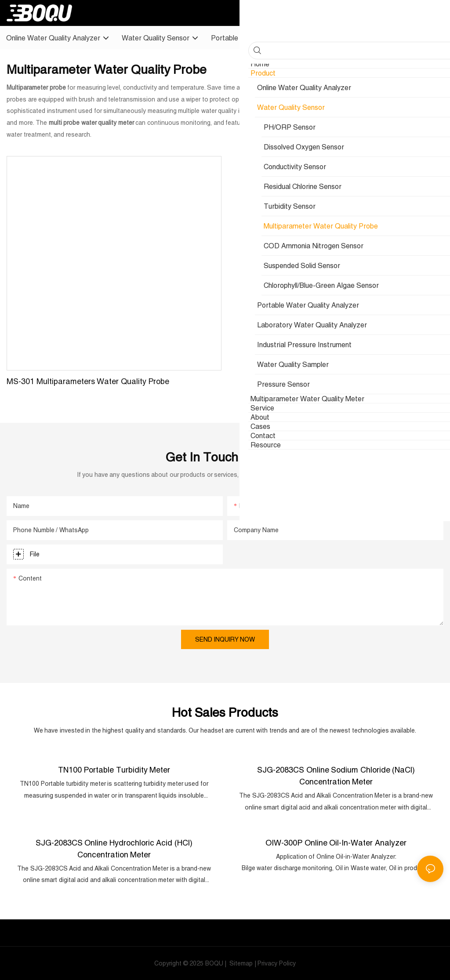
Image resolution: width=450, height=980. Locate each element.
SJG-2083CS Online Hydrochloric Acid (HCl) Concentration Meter (114, 848)
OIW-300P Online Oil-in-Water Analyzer (336, 842)
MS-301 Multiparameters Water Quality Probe (88, 381)
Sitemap (241, 963)
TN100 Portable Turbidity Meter (114, 769)
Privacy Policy (277, 963)
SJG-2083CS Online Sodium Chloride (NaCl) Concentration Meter (336, 775)
